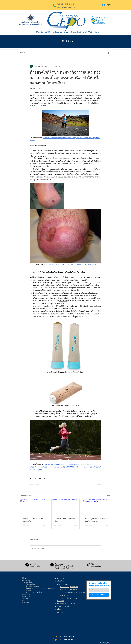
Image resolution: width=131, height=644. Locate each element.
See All (109, 495)
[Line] (27, 565)
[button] (109, 53)
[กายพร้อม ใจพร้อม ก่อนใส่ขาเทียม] (66, 507)
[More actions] (100, 66)
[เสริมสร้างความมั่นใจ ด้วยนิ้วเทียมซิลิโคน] (34, 507)
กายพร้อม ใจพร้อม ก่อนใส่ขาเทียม (65, 520)
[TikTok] (88, 565)
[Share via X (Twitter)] (35, 479)
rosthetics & (80, 32)
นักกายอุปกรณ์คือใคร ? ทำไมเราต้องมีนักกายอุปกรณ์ (96, 520)
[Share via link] (45, 479)
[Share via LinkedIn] (40, 479)
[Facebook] (52, 565)
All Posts (23, 53)
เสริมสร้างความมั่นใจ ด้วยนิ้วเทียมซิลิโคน (33, 520)
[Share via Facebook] (31, 479)
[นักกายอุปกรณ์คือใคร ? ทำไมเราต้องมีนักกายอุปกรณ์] (97, 507)
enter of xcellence (50, 32)
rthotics (95, 32)
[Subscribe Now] (99, 595)
